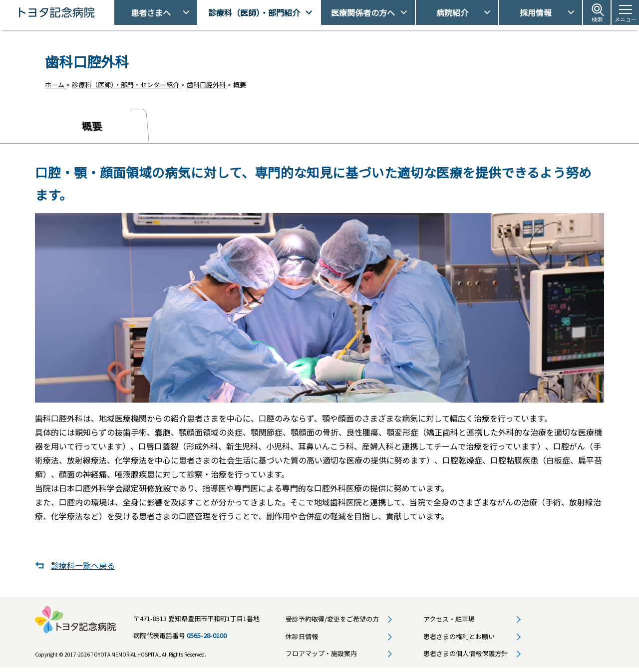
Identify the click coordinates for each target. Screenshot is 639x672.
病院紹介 (452, 12)
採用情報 (536, 12)
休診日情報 (302, 640)
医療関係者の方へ (363, 12)
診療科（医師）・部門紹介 (254, 12)
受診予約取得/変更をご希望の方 (332, 623)
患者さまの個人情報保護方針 (466, 657)
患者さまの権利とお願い (459, 640)
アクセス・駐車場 (449, 623)
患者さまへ (151, 12)
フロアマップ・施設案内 (321, 657)
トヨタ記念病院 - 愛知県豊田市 (113, 12)
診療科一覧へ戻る (83, 570)
